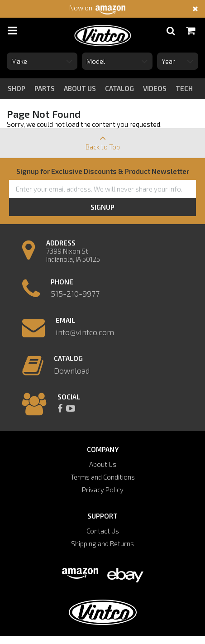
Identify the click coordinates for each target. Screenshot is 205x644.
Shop (17, 88)
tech (184, 88)
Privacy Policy (103, 490)
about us (80, 88)
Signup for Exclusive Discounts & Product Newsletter (103, 171)
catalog (119, 88)
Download (72, 370)
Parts (45, 88)
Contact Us (103, 531)
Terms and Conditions (103, 477)
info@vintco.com (85, 332)
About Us (103, 464)
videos (155, 88)
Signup (102, 207)
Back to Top (102, 139)
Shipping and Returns (102, 543)
